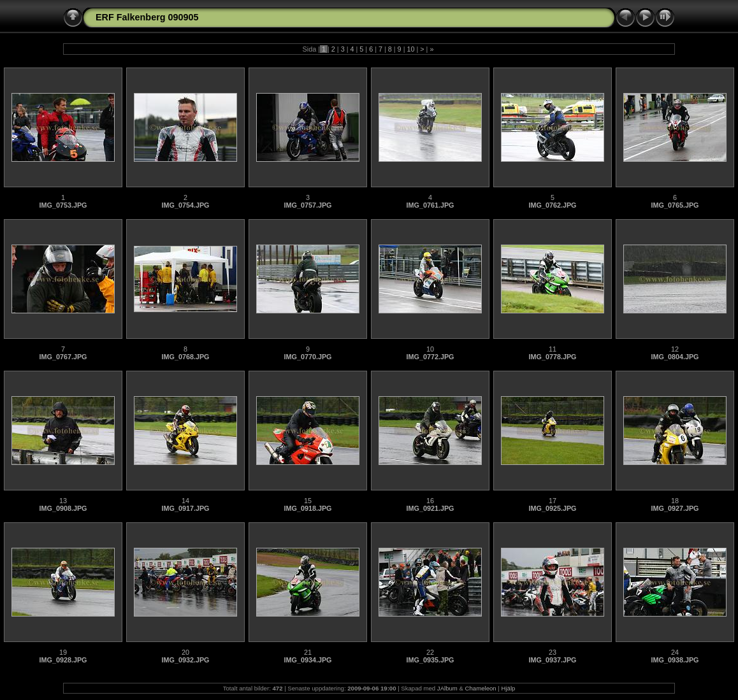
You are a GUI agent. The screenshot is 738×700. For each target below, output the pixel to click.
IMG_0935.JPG (430, 660)
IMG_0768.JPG (185, 357)
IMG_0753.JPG (63, 205)
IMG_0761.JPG (430, 205)
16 (430, 501)
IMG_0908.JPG (63, 508)
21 (308, 652)
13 (63, 501)
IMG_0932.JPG (185, 660)
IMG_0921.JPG (430, 508)
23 (553, 652)
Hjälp (509, 688)
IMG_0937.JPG (552, 660)
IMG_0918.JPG (307, 508)
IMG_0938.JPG (675, 660)
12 (675, 349)
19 (63, 652)
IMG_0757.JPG (307, 205)
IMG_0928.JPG (63, 660)
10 (410, 49)
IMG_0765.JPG (675, 205)
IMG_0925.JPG (552, 508)
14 (185, 501)
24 (675, 652)
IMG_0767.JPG (63, 357)
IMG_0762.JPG (552, 205)
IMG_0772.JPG (430, 357)
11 (553, 349)
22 (430, 652)
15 (308, 501)
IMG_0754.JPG (185, 205)
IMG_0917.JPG (185, 508)
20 (185, 652)
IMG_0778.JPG (552, 357)
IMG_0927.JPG (675, 508)
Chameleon (481, 688)
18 (675, 501)
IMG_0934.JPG (307, 660)
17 (553, 501)
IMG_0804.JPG (675, 357)
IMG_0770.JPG (307, 357)
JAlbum (447, 688)
